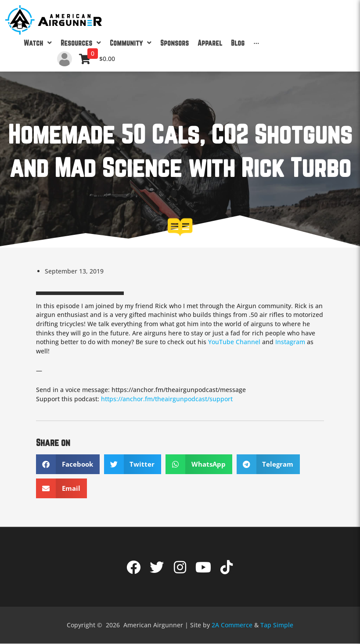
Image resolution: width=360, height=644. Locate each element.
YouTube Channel (234, 342)
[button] (68, 464)
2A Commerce (232, 625)
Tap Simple (277, 625)
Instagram (290, 342)
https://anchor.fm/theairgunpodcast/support (167, 399)
